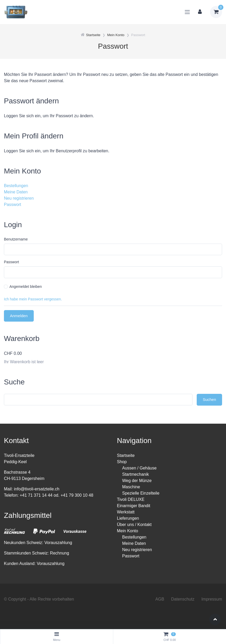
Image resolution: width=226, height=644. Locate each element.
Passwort (13, 205)
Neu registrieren (19, 198)
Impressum (212, 599)
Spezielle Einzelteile (141, 493)
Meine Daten (16, 192)
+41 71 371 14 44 (36, 495)
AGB (160, 599)
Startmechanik (135, 474)
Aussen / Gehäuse (139, 468)
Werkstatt (126, 512)
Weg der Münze (137, 481)
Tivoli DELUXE (131, 499)
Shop (122, 462)
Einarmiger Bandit (134, 506)
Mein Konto (128, 531)
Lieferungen (128, 518)
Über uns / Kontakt (134, 525)
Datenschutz (183, 599)
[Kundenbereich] (200, 12)
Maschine (131, 487)
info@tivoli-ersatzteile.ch (37, 489)
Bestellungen (16, 186)
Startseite (126, 455)
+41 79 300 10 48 (77, 495)
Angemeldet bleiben (26, 287)
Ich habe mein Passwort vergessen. (33, 299)
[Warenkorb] (216, 12)
